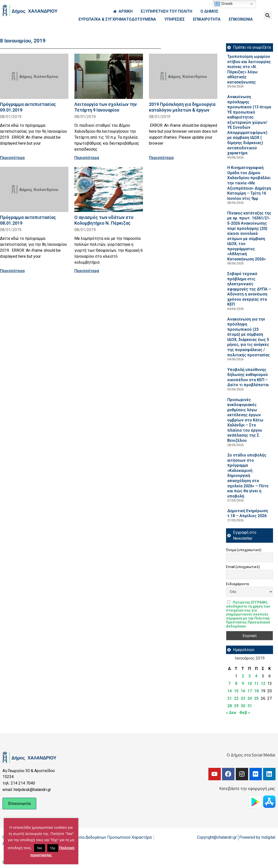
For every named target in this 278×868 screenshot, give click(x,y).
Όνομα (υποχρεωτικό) (244, 550)
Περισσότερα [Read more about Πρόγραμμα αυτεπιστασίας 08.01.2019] (12, 271)
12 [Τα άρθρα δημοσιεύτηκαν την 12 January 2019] (263, 683)
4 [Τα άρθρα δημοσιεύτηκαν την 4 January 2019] (256, 676)
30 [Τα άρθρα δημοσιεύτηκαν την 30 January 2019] (243, 706)
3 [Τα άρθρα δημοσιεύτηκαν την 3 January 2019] (250, 676)
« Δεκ (231, 713)
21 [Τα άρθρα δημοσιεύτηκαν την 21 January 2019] (230, 698)
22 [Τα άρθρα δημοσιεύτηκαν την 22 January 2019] (236, 698)
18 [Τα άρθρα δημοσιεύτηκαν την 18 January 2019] (256, 691)
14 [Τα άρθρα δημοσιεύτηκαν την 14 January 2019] (230, 691)
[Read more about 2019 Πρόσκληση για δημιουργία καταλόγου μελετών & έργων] (183, 76)
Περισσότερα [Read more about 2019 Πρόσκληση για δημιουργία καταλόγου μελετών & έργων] (161, 158)
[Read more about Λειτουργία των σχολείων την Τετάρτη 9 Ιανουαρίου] (109, 76)
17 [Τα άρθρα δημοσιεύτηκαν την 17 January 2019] (250, 691)
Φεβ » (245, 713)
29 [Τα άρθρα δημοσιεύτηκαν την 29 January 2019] (236, 706)
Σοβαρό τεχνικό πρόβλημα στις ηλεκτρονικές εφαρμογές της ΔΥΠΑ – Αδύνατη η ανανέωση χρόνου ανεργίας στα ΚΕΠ (249, 289)
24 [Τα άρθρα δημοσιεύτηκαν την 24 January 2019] (250, 698)
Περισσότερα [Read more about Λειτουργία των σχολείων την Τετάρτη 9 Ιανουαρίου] (87, 158)
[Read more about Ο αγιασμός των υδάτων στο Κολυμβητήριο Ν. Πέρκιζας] (109, 189)
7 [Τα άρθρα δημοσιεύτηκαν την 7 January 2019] (229, 683)
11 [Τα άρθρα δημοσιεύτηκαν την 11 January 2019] (256, 683)
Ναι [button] (40, 848)
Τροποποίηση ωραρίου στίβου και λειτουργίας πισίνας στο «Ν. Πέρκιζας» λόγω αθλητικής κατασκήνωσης (249, 69)
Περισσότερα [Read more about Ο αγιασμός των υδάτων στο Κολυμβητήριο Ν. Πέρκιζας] (87, 271)
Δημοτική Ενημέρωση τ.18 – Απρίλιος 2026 (248, 513)
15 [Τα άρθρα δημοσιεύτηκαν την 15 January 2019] (236, 691)
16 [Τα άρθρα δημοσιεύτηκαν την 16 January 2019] (243, 691)
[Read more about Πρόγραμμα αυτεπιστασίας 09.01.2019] (34, 76)
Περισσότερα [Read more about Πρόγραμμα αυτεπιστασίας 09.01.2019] (12, 158)
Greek (224, 4)
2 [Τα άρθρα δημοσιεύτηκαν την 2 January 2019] (243, 676)
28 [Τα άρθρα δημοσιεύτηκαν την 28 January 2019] (230, 706)
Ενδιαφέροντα (237, 584)
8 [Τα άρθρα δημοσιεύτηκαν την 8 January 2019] (236, 683)
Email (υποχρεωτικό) (243, 567)
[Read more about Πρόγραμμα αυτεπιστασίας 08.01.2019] (34, 189)
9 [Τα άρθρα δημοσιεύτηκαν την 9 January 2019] (243, 683)
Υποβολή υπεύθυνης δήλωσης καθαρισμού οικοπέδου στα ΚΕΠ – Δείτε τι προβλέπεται (248, 377)
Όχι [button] (53, 848)
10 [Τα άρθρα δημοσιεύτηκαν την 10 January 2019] (250, 683)
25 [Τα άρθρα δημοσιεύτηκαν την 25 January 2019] (256, 698)
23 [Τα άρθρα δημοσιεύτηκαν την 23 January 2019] (243, 698)
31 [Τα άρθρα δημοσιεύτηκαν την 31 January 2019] (250, 706)
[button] (268, 16)
